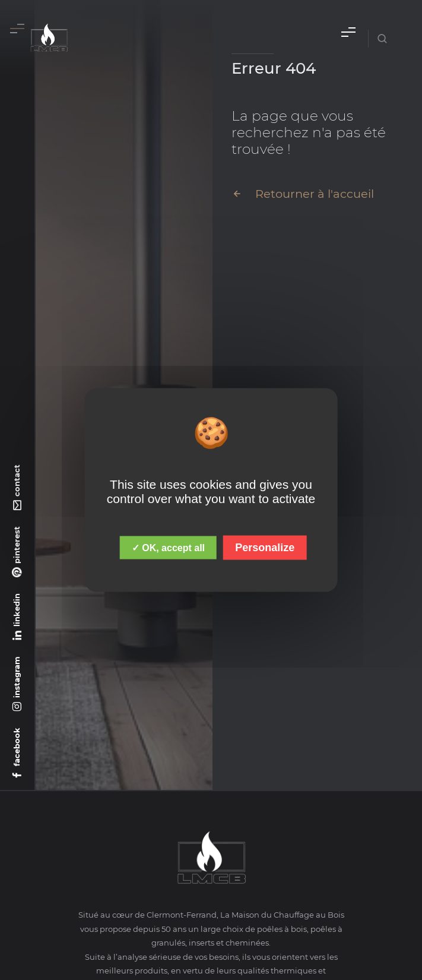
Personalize (265, 548)
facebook (17, 747)
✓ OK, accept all (168, 548)
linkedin (17, 610)
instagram (17, 677)
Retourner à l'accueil (303, 194)
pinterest (17, 545)
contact (17, 480)
